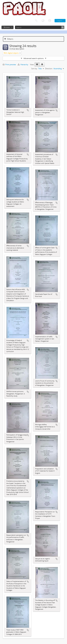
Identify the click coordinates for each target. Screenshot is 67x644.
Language (43, 21)
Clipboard (36, 21)
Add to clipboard (28, 110)
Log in (59, 21)
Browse (7, 27)
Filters (9, 39)
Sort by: (34, 69)
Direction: (49, 69)
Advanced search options (34, 58)
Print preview (9, 65)
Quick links (50, 21)
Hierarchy (23, 65)
